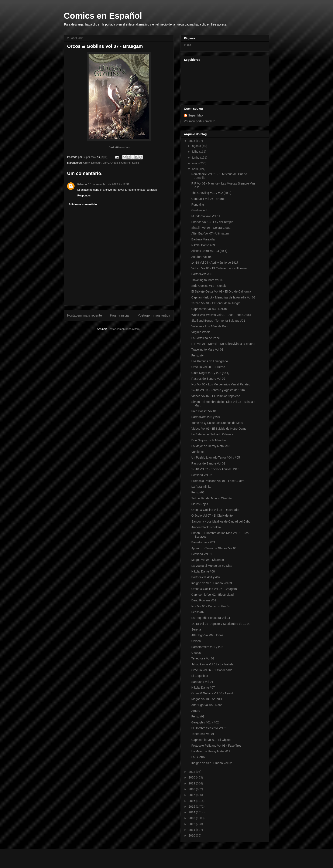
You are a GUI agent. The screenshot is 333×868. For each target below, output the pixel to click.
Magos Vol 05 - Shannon (208, 560)
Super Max (196, 115)
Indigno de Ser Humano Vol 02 (212, 763)
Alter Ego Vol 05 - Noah (207, 705)
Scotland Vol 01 (202, 554)
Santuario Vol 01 (202, 682)
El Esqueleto (200, 676)
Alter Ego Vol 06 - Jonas (207, 635)
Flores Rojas (200, 504)
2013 (192, 818)
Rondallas (198, 205)
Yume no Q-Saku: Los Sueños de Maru (217, 423)
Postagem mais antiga (154, 315)
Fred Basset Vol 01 (204, 411)
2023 (192, 141)
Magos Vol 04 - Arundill (207, 699)
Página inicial (120, 315)
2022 (192, 772)
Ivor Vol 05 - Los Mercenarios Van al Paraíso (221, 384)
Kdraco (82, 184)
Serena (196, 629)
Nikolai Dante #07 (203, 688)
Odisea (196, 641)
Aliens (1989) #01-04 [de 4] (209, 251)
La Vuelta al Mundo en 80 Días (212, 566)
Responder (84, 195)
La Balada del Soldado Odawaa (212, 434)
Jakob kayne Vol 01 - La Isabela (212, 664)
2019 (192, 783)
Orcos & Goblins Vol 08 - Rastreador (215, 510)
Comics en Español (103, 16)
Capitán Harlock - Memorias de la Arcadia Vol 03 (223, 297)
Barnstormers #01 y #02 (207, 647)
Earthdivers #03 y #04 (206, 417)
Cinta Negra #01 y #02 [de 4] (210, 373)
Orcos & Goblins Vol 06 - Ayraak (213, 693)
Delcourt (96, 163)
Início (187, 45)
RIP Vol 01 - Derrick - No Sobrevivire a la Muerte (223, 344)
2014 (192, 812)
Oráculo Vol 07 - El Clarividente (212, 516)
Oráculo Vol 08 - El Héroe (208, 367)
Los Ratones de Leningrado (210, 361)
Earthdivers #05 (202, 274)
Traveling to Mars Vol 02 (207, 280)
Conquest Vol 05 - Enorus (208, 199)
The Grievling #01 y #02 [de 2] (211, 193)
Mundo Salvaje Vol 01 (206, 216)
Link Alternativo (119, 147)
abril (195, 169)
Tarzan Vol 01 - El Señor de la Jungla (216, 303)
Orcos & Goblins (121, 163)
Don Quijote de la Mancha (209, 440)
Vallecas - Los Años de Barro (210, 326)
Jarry (106, 163)
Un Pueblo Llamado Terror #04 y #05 (216, 457)
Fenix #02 (198, 612)
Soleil (135, 163)
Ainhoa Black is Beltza (206, 527)
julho (195, 152)
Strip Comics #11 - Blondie (209, 286)
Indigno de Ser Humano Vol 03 (212, 583)
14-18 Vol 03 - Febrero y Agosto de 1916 (218, 390)
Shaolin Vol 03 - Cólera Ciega (211, 228)
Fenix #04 (198, 355)
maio (196, 163)
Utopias (196, 653)
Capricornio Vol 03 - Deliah (209, 309)
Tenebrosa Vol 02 (203, 658)
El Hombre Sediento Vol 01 (209, 728)
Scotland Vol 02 (202, 475)
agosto (197, 146)
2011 (192, 830)
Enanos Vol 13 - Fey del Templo (212, 222)
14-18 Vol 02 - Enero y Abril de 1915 (215, 469)
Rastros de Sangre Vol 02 (208, 379)
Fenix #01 (198, 716)
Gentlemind (199, 210)
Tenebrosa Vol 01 (203, 734)
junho (196, 158)
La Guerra (198, 757)
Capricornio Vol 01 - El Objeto (211, 740)
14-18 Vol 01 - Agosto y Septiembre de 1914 (221, 624)
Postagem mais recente (85, 315)
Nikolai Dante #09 (203, 245)
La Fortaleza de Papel (206, 338)
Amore (196, 711)
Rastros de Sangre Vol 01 (208, 463)
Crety (86, 163)
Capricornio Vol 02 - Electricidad (212, 595)
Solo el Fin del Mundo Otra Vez (212, 498)
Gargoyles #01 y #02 (205, 722)
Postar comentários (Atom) (124, 329)
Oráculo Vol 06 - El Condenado (212, 670)
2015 (192, 807)
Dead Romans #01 (204, 600)
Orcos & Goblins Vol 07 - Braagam (214, 589)
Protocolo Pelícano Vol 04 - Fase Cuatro (218, 481)
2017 (192, 795)
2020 (192, 777)
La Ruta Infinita (201, 487)
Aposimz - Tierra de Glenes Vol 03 (214, 548)
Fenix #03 (198, 492)
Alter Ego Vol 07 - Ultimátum (210, 233)
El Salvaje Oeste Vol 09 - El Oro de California (221, 291)
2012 (192, 824)
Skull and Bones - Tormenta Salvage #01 (218, 321)
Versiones (198, 452)
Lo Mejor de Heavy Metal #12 (211, 751)
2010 (192, 835)
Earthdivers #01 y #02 (206, 577)
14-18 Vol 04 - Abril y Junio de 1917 (215, 263)
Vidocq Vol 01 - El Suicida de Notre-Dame (219, 429)
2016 (192, 801)
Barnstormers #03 (203, 542)
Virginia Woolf (200, 332)
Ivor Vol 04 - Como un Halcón (211, 606)
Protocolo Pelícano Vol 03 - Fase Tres (216, 746)
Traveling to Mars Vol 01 (207, 349)
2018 (192, 789)
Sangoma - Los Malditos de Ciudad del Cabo (221, 521)
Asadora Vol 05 (201, 257)
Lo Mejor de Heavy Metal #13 (211, 446)
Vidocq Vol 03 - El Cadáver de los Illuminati (220, 268)
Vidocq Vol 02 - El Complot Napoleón (216, 396)
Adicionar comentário (83, 204)
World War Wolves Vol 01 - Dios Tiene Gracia (221, 315)
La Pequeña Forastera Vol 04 (211, 618)
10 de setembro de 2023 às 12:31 (109, 184)
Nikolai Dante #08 (203, 571)
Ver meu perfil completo (200, 121)
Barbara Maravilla (203, 239)
